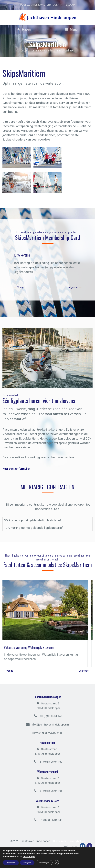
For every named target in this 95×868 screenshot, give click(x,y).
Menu (71, 29)
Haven (24, 29)
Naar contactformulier (16, 469)
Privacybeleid (77, 841)
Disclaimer (60, 841)
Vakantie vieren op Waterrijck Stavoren (34, 647)
